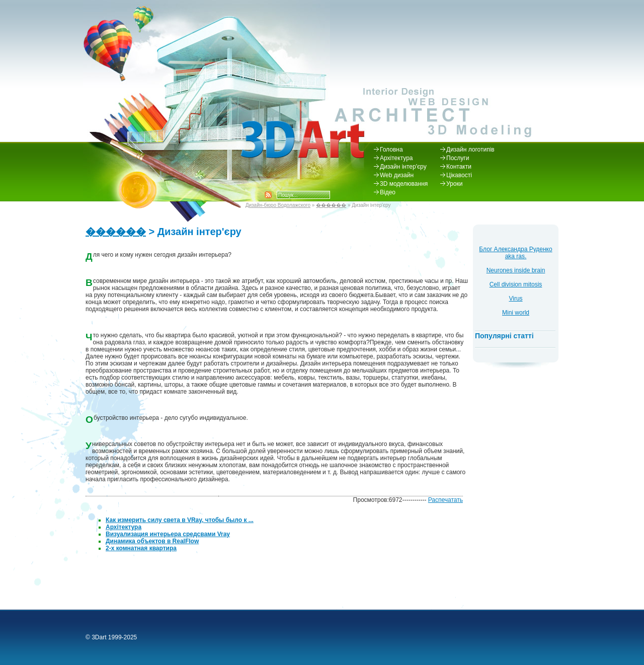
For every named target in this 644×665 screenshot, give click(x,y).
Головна (391, 150)
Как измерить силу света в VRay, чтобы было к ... (180, 520)
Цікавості (459, 175)
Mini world (516, 313)
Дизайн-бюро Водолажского (278, 205)
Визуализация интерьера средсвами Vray (168, 534)
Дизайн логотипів (470, 150)
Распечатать (446, 500)
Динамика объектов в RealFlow (152, 541)
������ (331, 205)
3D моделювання (404, 184)
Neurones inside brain (516, 270)
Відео (388, 192)
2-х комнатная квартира (141, 548)
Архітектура (396, 158)
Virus (515, 299)
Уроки (454, 184)
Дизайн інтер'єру (403, 167)
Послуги (458, 158)
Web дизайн (397, 175)
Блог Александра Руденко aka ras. (515, 253)
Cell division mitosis (516, 284)
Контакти (459, 167)
